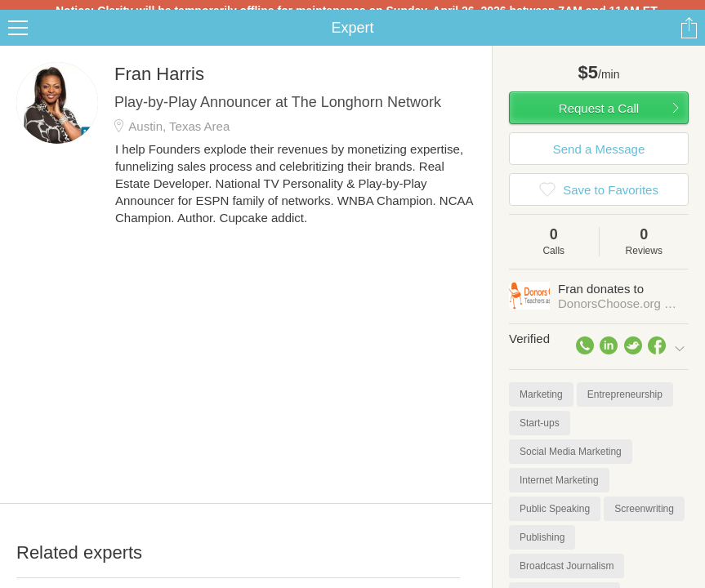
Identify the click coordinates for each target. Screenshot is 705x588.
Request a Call (599, 118)
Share (689, 38)
